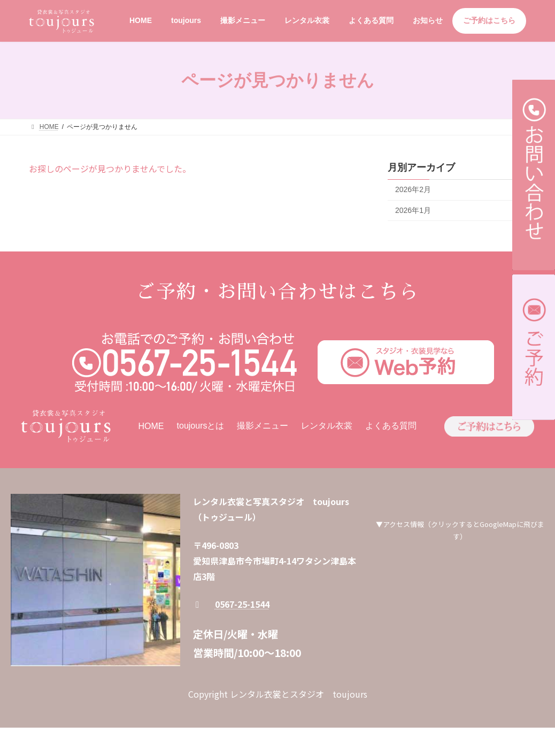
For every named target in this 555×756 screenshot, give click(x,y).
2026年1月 (413, 210)
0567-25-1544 (242, 604)
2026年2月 (413, 189)
